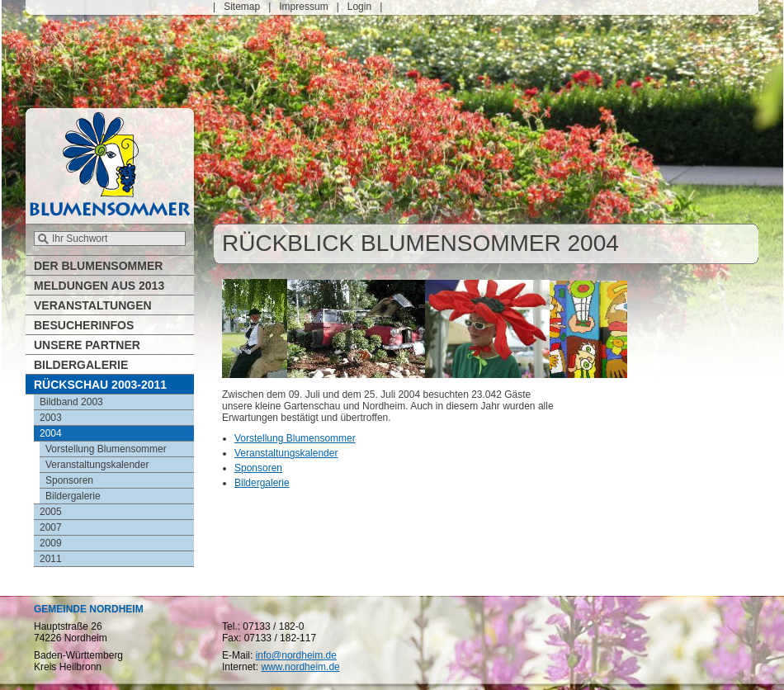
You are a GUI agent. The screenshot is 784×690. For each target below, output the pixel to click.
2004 (51, 433)
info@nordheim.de (296, 655)
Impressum (303, 7)
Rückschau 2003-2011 (100, 385)
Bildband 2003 (71, 402)
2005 (51, 512)
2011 (51, 559)
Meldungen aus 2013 (99, 286)
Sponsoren (258, 468)
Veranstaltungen (93, 305)
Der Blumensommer (98, 266)
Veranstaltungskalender (286, 453)
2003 (51, 418)
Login (359, 7)
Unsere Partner (87, 345)
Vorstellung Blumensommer (295, 438)
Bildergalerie (262, 483)
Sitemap (242, 7)
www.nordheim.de (300, 667)
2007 (51, 527)
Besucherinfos (84, 325)
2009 (51, 543)
